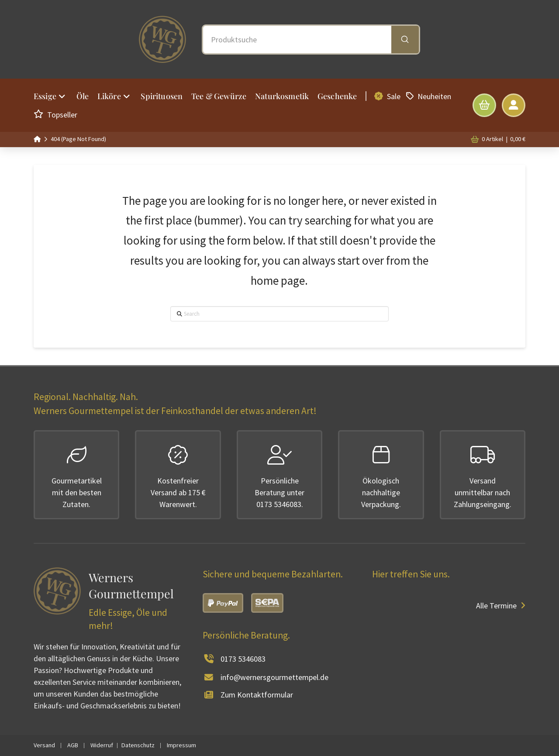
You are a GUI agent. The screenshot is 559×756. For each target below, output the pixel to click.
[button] (484, 105)
